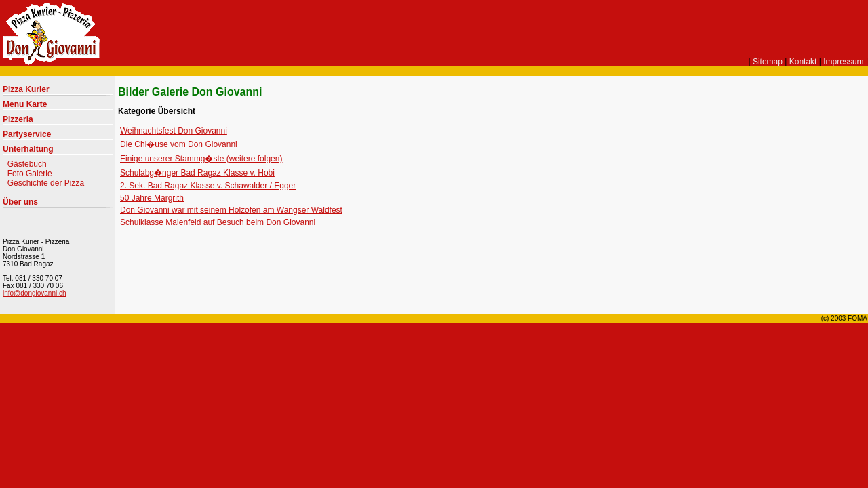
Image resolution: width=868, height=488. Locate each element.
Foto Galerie (30, 174)
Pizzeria (18, 119)
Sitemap (768, 62)
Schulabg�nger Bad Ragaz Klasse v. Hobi (197, 173)
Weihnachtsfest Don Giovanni (174, 131)
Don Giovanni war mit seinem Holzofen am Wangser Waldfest (231, 210)
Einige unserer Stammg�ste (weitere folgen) (201, 159)
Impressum (843, 62)
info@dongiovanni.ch (35, 293)
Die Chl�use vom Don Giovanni (179, 144)
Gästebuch (27, 164)
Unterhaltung (28, 149)
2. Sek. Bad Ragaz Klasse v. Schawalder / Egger (208, 186)
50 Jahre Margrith (152, 198)
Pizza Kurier (26, 89)
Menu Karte (25, 104)
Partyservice (27, 134)
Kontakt (803, 62)
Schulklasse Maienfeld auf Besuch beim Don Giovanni (218, 222)
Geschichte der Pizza (46, 183)
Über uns (20, 202)
